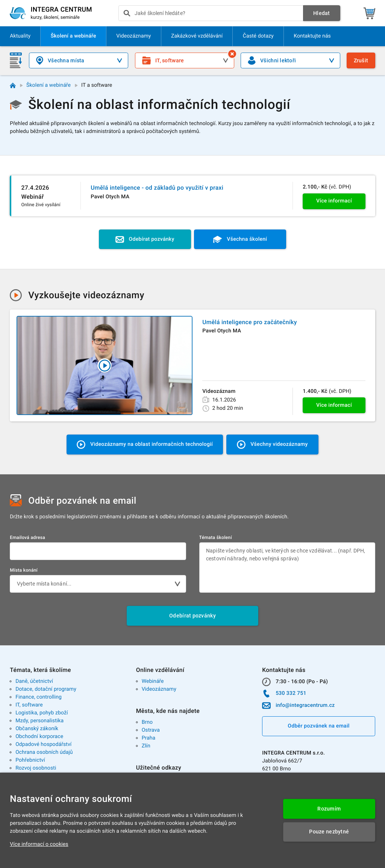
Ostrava (151, 730)
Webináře (153, 681)
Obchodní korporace (39, 737)
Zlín (146, 746)
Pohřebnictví (30, 760)
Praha (149, 738)
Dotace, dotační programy (46, 689)
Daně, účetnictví (34, 681)
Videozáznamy (159, 689)
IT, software (29, 705)
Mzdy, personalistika (39, 721)
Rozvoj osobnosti (36, 768)
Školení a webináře (49, 85)
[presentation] (211, 13)
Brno (147, 722)
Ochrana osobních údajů (44, 752)
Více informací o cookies (39, 844)
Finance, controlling (39, 697)
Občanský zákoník (37, 729)
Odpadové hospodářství (43, 744)
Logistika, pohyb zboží (42, 713)
